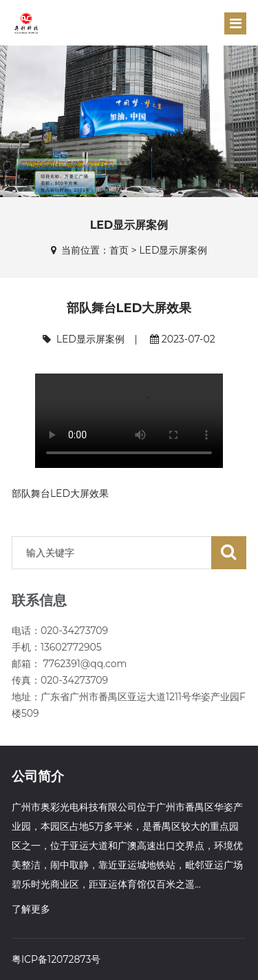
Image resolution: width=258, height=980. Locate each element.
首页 (119, 250)
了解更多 (31, 909)
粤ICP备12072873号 (56, 959)
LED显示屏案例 (173, 250)
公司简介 (38, 776)
